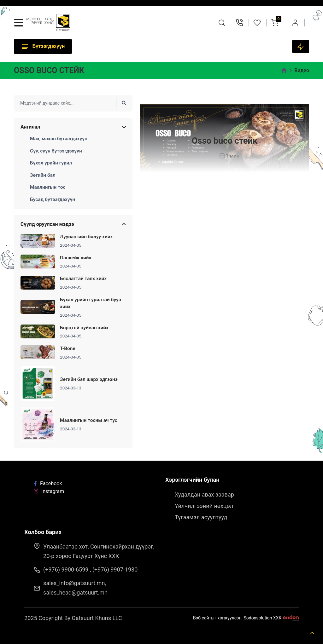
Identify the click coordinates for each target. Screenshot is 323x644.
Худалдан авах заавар (204, 494)
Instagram (49, 491)
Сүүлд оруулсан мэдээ (47, 224)
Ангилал (30, 127)
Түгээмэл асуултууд (201, 517)
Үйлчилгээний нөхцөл (204, 506)
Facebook (48, 483)
